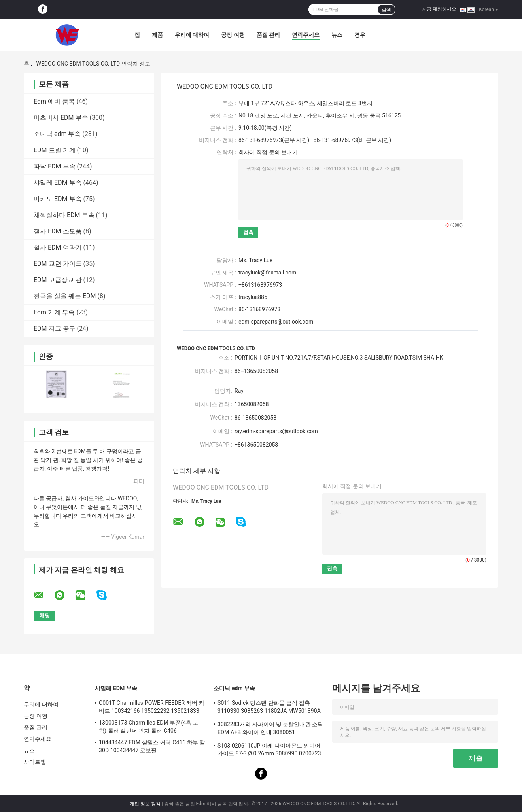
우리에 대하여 (192, 35)
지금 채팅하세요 (439, 9)
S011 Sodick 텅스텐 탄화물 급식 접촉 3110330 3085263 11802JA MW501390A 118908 (269, 708)
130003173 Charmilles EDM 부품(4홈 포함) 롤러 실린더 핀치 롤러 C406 (149, 727)
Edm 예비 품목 (54, 101)
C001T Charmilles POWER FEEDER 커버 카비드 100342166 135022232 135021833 (152, 707)
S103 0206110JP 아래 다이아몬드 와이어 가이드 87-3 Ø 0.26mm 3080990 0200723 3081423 (269, 751)
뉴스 (337, 35)
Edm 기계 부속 (54, 312)
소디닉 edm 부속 (57, 134)
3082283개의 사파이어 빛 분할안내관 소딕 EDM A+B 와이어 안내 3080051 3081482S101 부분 (270, 729)
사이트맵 (35, 762)
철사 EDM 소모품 (58, 231)
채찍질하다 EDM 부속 (64, 215)
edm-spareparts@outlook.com (276, 322)
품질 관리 (268, 35)
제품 (157, 35)
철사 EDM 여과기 (58, 247)
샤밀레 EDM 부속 (58, 183)
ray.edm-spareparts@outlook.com (276, 431)
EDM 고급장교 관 (58, 280)
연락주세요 (306, 35)
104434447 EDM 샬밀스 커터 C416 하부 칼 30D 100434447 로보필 (152, 746)
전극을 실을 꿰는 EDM (65, 296)
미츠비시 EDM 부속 (61, 118)
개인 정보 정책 (145, 804)
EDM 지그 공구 (55, 328)
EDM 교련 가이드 (58, 264)
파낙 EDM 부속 (55, 166)
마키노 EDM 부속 (58, 199)
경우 (360, 35)
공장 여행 (233, 35)
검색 (386, 9)
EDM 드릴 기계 (55, 150)
